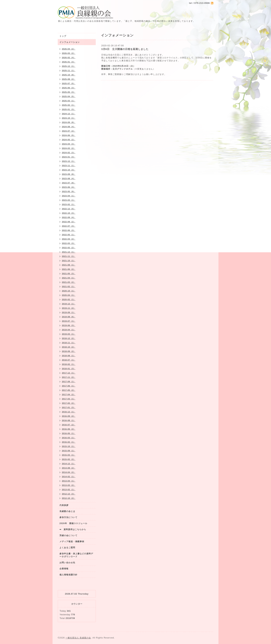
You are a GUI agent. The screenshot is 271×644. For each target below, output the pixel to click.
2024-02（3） (69, 153)
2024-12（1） (69, 114)
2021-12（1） (69, 252)
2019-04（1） (69, 330)
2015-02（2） (69, 459)
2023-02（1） (69, 204)
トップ (63, 36)
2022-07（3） (69, 226)
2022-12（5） (69, 209)
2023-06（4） (69, 187)
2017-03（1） (69, 399)
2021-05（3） (69, 274)
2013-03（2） (69, 485)
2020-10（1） (69, 291)
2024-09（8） (69, 122)
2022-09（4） (69, 217)
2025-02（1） (69, 105)
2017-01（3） (69, 407)
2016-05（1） (69, 433)
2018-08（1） (69, 356)
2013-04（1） (69, 481)
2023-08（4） (69, 178)
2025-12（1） (69, 66)
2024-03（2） (69, 148)
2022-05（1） (69, 235)
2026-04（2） (69, 49)
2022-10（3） (69, 213)
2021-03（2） (69, 282)
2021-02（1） (69, 286)
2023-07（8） (69, 183)
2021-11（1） (69, 256)
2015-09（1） (69, 451)
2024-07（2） (69, 131)
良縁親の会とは (67, 511)
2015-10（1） (69, 446)
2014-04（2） (69, 472)
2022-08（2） (69, 222)
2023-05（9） (69, 191)
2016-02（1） (69, 442)
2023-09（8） (69, 174)
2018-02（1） (69, 364)
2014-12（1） (69, 464)
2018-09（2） (69, 351)
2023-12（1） (69, 161)
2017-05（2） (69, 390)
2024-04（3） (69, 144)
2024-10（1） (69, 118)
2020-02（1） (69, 299)
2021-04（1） (69, 278)
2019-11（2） (69, 308)
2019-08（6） (69, 317)
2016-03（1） (69, 438)
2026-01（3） (69, 62)
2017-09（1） (69, 382)
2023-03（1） (69, 200)
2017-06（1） (69, 386)
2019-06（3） (69, 325)
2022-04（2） (69, 239)
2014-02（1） (69, 477)
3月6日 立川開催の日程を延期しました (125, 49)
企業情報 (64, 569)
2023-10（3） (69, 170)
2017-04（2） (69, 394)
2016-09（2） (69, 416)
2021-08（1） (69, 265)
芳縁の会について (68, 535)
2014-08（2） (69, 468)
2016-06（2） (69, 429)
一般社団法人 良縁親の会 (78, 638)
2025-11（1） (69, 70)
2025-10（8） (69, 75)
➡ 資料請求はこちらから (73, 529)
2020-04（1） (69, 295)
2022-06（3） (69, 230)
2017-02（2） (69, 403)
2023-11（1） (69, 166)
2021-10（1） (69, 261)
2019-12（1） (69, 304)
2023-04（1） (69, 196)
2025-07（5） (69, 83)
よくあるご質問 (67, 548)
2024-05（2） (69, 140)
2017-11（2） (69, 377)
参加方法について (68, 517)
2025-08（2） (69, 79)
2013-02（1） (69, 490)
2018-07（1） (69, 360)
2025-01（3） (69, 109)
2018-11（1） (69, 343)
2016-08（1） (69, 420)
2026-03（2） (69, 53)
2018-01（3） (69, 369)
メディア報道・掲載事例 (72, 542)
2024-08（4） (69, 127)
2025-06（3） (69, 88)
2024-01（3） (69, 157)
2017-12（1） (69, 373)
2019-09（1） (69, 312)
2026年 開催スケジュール (73, 523)
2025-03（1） (69, 101)
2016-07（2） (69, 425)
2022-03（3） (69, 243)
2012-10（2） (69, 498)
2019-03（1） (69, 334)
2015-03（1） (69, 455)
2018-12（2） (69, 338)
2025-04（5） (69, 96)
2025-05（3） (69, 92)
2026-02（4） (69, 58)
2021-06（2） (69, 269)
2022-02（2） (69, 248)
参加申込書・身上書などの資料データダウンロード (76, 555)
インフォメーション (70, 42)
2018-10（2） (69, 347)
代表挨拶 (64, 505)
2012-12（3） (69, 494)
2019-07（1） (69, 321)
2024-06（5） (69, 135)
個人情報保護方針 (68, 575)
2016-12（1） (69, 412)
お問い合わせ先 (67, 563)
